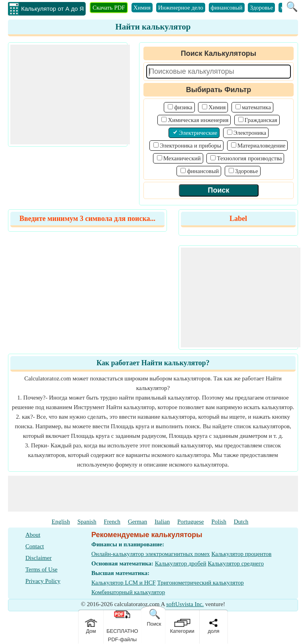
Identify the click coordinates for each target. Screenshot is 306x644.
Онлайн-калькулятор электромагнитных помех (150, 554)
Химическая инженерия (198, 120)
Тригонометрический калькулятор (201, 583)
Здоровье (261, 8)
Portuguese (191, 522)
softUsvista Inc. (185, 604)
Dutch (241, 522)
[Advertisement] (70, 95)
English (61, 522)
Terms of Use (42, 569)
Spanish (87, 522)
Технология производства (249, 158)
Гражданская (261, 120)
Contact (35, 546)
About (33, 535)
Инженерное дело (181, 8)
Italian (162, 522)
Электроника (250, 133)
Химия (142, 8)
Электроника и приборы (190, 146)
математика (256, 107)
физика (183, 107)
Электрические (198, 133)
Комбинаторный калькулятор (128, 592)
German (137, 522)
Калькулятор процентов (241, 554)
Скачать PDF (109, 8)
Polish (219, 522)
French (112, 522)
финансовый (227, 8)
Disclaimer (39, 558)
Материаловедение (262, 146)
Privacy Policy (43, 581)
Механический (182, 158)
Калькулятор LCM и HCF (124, 583)
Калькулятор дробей (181, 563)
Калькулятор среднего (236, 563)
